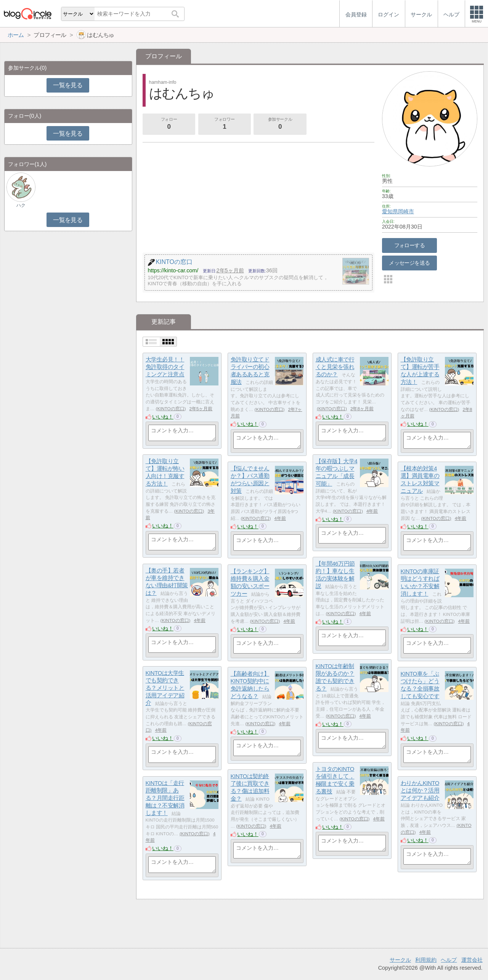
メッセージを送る (409, 263)
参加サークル (280, 124)
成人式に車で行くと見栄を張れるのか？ (335, 367)
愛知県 (390, 211)
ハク (21, 205)
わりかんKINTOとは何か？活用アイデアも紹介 (420, 790)
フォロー (169, 124)
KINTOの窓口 (171, 409)
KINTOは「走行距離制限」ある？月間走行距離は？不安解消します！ (165, 798)
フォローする (410, 245)
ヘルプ (449, 960)
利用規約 (426, 960)
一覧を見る (68, 85)
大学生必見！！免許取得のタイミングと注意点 (165, 367)
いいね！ (163, 417)
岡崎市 (406, 211)
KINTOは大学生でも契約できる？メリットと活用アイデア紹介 (165, 688)
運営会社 (472, 960)
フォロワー (225, 124)
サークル (400, 960)
